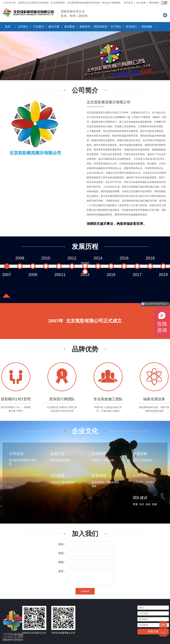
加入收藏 (141, 3)
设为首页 (128, 3)
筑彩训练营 (100, 27)
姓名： (62, 544)
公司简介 (23, 27)
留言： (62, 571)
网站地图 (154, 3)
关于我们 (116, 27)
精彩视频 (147, 27)
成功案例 (69, 27)
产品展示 (39, 27)
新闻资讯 (85, 27)
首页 (8, 27)
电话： (62, 553)
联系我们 (131, 27)
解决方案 (54, 27)
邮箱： (62, 562)
